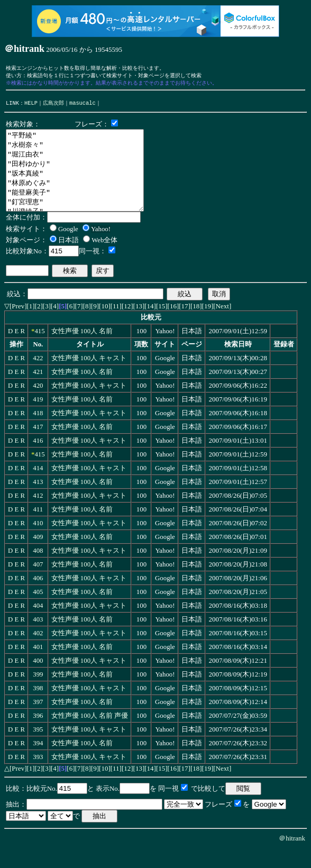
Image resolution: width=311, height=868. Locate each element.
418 (38, 432)
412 (38, 515)
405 (38, 611)
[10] (105, 325)
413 (38, 501)
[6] (71, 325)
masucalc (83, 106)
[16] (173, 325)
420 (38, 405)
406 (38, 597)
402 (38, 652)
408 (38, 570)
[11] (116, 325)
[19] (208, 325)
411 (38, 528)
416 (38, 460)
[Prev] (18, 325)
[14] (150, 325)
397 (38, 721)
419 (38, 418)
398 (38, 707)
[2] (39, 325)
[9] (95, 325)
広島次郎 (53, 106)
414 (38, 487)
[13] (139, 325)
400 (38, 680)
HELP (31, 106)
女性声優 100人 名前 (82, 350)
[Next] (222, 325)
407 (38, 583)
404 (38, 625)
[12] (127, 325)
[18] (196, 325)
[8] (87, 325)
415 (39, 350)
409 (38, 556)
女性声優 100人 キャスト (89, 377)
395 (38, 748)
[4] (55, 325)
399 (38, 693)
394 (38, 762)
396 (38, 735)
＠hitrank (292, 857)
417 (38, 446)
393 (38, 776)
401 (38, 666)
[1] (31, 325)
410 (38, 542)
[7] (79, 325)
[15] (162, 325)
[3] (47, 325)
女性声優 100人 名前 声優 (90, 735)
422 (38, 377)
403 (38, 638)
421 (38, 391)
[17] (185, 325)
